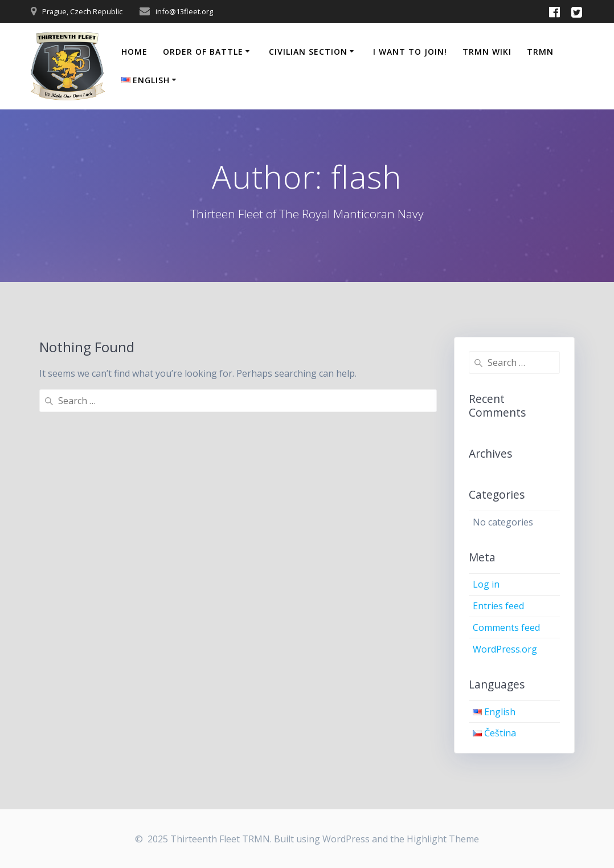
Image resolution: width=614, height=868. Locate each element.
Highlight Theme (443, 839)
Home (134, 52)
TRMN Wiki (487, 52)
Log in (486, 584)
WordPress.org (505, 649)
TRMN (540, 52)
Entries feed (498, 606)
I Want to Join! (410, 52)
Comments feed (506, 627)
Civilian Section (308, 52)
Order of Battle (203, 52)
